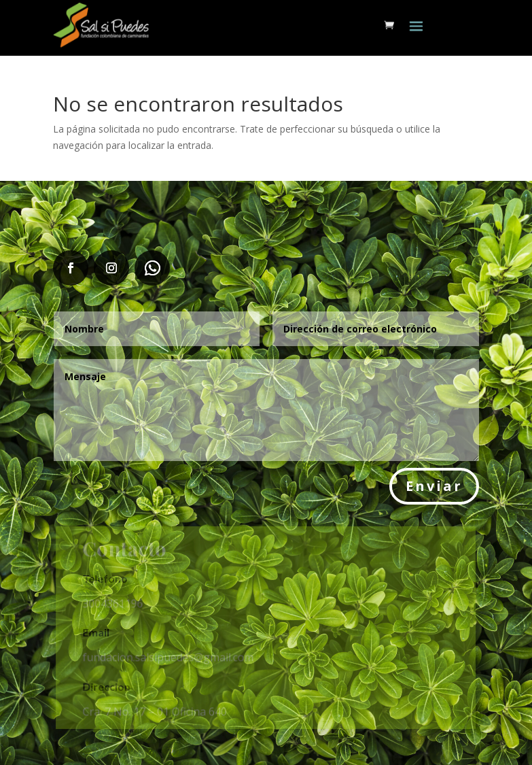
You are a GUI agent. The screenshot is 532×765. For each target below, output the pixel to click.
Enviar (434, 486)
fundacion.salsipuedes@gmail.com (169, 657)
